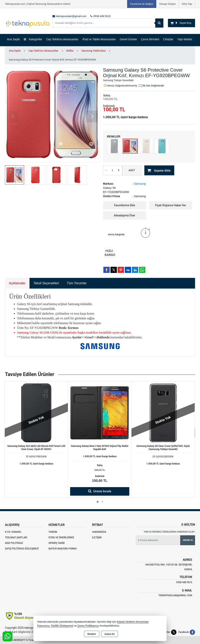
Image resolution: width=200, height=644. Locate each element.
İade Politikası (14, 543)
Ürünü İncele (100, 491)
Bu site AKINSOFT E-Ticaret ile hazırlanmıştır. (31, 640)
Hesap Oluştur (168, 4)
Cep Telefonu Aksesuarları (62, 39)
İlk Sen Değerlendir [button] (151, 86)
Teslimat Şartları (16, 537)
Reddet (91, 634)
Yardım (53, 532)
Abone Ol (188, 540)
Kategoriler (33, 39)
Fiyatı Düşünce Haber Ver (171, 205)
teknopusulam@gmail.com (175, 595)
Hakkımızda (99, 532)
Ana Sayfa (13, 39)
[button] (92, 116)
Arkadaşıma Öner (125, 215)
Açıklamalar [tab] (17, 283)
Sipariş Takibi (57, 543)
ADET (132, 170)
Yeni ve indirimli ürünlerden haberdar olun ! (169, 532)
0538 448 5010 (184, 582)
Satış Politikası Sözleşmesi (22, 549)
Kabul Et (110, 634)
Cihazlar (168, 39)
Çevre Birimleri (150, 39)
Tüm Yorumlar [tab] (77, 283)
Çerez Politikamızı (88, 626)
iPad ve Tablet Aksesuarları (99, 39)
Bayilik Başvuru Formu (63, 549)
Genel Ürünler (128, 39)
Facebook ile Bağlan (142, 4)
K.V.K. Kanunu (13, 532)
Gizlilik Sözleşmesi (62, 626)
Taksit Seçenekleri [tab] (46, 283)
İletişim (97, 537)
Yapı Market (185, 39)
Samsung (140, 184)
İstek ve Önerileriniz (61, 537)
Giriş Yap (187, 4)
